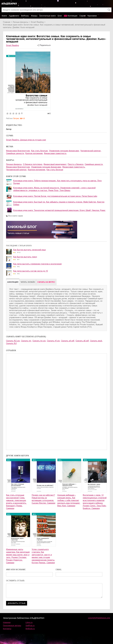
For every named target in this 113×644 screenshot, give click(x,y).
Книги (4, 16)
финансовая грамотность (55, 153)
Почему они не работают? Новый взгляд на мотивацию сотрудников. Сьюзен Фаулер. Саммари (43, 499)
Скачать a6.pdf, (82, 341)
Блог (60, 16)
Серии (82, 16)
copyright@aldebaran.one (99, 618)
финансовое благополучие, (18, 151)
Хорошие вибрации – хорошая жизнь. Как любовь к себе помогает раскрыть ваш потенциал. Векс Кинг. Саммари (69, 500)
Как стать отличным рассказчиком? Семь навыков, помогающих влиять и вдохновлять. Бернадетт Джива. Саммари (16, 502)
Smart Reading (37, 22)
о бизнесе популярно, (33, 164)
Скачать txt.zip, (39, 341)
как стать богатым (55, 170)
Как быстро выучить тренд (25, 257)
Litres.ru (29, 622)
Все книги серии (16, 216)
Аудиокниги (14, 16)
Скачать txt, (26, 341)
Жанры (34, 16)
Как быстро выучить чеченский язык (29, 250)
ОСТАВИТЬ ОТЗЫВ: (15, 581)
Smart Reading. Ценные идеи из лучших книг (26, 140)
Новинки (7, 622)
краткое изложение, (34, 153)
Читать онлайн (28, 282)
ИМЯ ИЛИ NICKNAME (16, 570)
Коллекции (73, 16)
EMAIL (59, 570)
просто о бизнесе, (76, 164)
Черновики (92, 16)
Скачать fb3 (11, 343)
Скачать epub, (96, 341)
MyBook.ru (30, 629)
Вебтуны (25, 16)
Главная (7, 22)
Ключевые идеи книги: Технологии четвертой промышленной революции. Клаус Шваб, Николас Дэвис (59, 210)
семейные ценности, (15, 153)
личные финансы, (14, 164)
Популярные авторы (12, 625)
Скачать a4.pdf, (68, 341)
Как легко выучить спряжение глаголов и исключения (37, 264)
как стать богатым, (40, 151)
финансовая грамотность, (74, 167)
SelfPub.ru (30, 625)
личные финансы (21, 22)
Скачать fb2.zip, (13, 341)
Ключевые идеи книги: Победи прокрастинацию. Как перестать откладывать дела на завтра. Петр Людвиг (57, 182)
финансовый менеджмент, (55, 164)
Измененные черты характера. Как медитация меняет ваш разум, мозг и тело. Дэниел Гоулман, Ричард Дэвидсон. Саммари (18, 556)
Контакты (7, 629)
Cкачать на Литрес (46, 282)
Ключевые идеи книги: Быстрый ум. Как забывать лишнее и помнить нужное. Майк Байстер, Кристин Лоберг (59, 203)
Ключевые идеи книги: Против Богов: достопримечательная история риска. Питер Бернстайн (55, 196)
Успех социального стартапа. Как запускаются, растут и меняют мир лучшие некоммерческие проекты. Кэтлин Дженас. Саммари (43, 556)
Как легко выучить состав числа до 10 (31, 271)
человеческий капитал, (91, 151)
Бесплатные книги (47, 16)
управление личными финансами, (64, 151)
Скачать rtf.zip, (54, 341)
